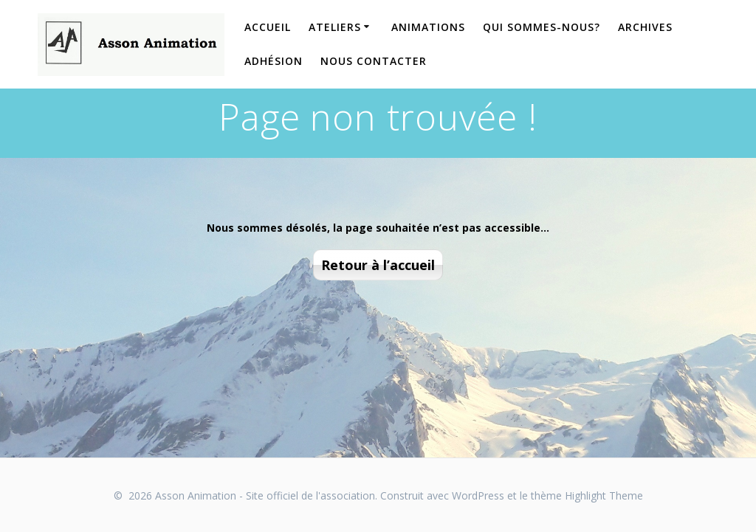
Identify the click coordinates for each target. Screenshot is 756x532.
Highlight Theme (604, 495)
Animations (428, 27)
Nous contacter (374, 61)
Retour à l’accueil (378, 265)
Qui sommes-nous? (542, 27)
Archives (645, 27)
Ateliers (335, 27)
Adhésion (274, 61)
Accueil (268, 27)
